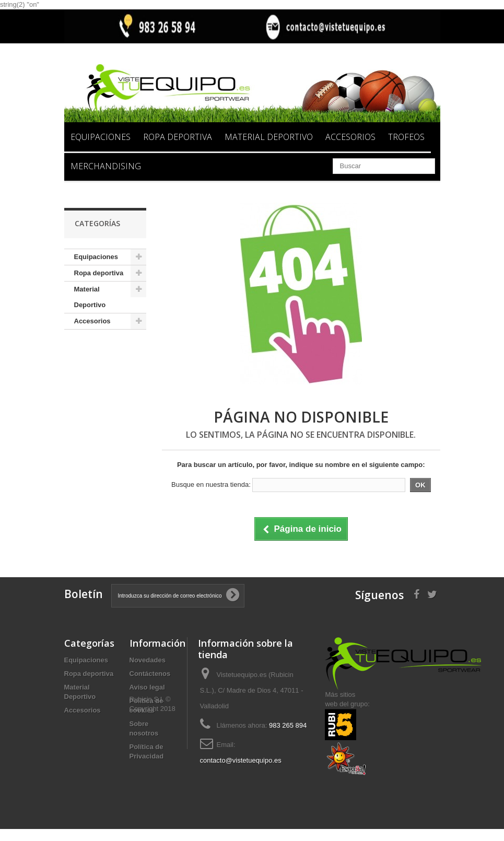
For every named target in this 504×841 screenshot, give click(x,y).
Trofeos (406, 137)
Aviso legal (147, 687)
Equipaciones (101, 137)
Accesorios (350, 137)
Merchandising (106, 166)
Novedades (148, 660)
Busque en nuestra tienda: (211, 484)
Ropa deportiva (178, 137)
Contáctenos (150, 674)
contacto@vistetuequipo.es (241, 760)
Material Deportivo (269, 137)
